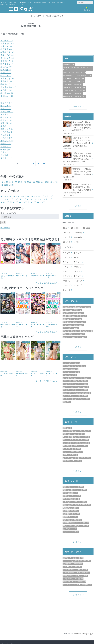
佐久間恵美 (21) (7, 149)
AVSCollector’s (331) (80, 437)
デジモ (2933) (77, 310)
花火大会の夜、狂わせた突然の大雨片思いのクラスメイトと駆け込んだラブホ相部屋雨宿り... (77, 127)
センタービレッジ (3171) (71, 354)
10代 (3, 182)
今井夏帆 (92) (78, 84)
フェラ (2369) (68, 316)
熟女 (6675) (79, 304)
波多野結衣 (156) (69, 65)
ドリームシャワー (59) (71, 523)
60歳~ (12, 185)
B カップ (13, 196)
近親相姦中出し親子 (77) (71, 505)
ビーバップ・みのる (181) (72, 576)
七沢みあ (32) (6, 75)
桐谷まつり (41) (7, 64)
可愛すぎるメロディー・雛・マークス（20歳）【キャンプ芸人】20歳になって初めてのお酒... (77, 142)
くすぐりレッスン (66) (81, 517)
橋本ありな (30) (7, 78)
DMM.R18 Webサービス (83, 625)
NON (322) (67, 440)
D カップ (31, 196)
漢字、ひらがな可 (8, 213)
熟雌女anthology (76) (70, 508)
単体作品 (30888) (69, 298)
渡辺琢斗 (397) (78, 549)
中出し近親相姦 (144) (70, 484)
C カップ (22, 196)
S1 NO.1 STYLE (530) (82, 431)
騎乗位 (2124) (78, 316)
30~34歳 (36, 182)
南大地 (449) (67, 549)
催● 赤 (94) (82, 493)
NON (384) (67, 390)
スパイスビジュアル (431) (81, 384)
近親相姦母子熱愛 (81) (71, 502)
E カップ (40, 196)
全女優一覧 (5, 227)
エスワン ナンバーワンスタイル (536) (76, 378)
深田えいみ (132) (69, 72)
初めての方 (87, 8)
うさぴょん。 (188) (81, 567)
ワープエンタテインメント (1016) (74, 357)
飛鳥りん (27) (6, 109)
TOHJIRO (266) (68, 558)
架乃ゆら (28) (6, 90)
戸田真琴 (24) (6, 135)
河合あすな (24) (7, 132)
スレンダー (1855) (69, 328)
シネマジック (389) (81, 387)
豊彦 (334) (67, 393)
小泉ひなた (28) (7, 96)
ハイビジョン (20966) (83, 298)
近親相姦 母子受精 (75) (71, 514)
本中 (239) (67, 452)
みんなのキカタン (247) (71, 449)
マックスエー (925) (70, 366)
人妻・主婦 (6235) (69, 307)
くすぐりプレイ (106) (70, 493)
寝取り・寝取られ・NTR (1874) (74, 325)
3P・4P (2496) (80, 313)
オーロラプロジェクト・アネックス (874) (77, 422)
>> (44, 164)
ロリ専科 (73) (84, 514)
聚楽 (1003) (67, 419)
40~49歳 (54, 182)
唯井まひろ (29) (7, 84)
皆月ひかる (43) (7, 58)
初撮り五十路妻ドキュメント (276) (75, 481)
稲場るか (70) (6, 46)
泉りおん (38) (6, 67)
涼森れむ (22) (6, 144)
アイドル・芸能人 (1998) (71, 322)
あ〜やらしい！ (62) (70, 520)
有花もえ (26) (6, 120)
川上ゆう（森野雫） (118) (83, 75)
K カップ (39, 199)
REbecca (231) (76, 452)
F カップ (49, 196)
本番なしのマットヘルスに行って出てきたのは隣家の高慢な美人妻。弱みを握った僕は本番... (77, 157)
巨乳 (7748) (78, 301)
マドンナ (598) (68, 375)
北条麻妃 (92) (68, 84)
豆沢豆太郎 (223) (69, 561)
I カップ (22, 199)
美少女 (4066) (81, 307)
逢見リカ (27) (6, 106)
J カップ (30, 199)
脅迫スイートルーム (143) (72, 487)
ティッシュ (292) (69, 443)
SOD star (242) (85, 449)
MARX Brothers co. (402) (81, 434)
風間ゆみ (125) (81, 72)
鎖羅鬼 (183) (79, 570)
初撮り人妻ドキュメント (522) (73, 478)
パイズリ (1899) (87, 322)
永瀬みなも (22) (7, 141)
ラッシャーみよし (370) (71, 552)
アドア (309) (76, 440)
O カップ (23, 202)
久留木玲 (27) (6, 114)
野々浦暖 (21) (6, 155)
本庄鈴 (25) (5, 126)
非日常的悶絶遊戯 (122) (71, 490)
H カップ (13, 199)
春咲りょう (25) (7, 129)
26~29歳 (27, 182)
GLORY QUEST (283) (70, 446)
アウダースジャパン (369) (81, 390)
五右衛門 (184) (68, 570)
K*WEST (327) (78, 555)
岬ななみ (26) (6, 117)
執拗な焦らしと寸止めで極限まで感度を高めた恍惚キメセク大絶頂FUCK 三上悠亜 (77, 173)
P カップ (32, 202)
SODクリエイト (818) (80, 372)
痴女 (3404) (67, 310)
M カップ (5, 202)
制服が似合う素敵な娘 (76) (72, 511)
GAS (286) (79, 443)
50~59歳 (4, 185)
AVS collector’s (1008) (70, 360)
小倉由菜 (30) (6, 81)
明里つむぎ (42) (7, 61)
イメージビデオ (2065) (71, 319)
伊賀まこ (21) (6, 158)
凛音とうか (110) (69, 81)
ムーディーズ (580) (81, 375)
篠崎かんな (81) (68, 96)
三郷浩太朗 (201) (69, 564)
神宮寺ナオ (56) (7, 52)
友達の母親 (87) (68, 496)
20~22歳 (10, 182)
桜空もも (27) (6, 103)
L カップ (48, 199)
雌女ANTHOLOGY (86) (83, 496)
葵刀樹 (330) (67, 555)
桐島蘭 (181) (82, 573)
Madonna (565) (68, 431)
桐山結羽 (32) (6, 73)
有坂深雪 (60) (6, 49)
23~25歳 (19, 182)
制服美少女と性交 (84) (71, 499)
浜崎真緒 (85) (78, 93)
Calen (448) (67, 434)
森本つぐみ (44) (7, 55)
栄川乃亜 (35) (6, 70)
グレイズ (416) (68, 387)
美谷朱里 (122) (7, 40)
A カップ (4, 196)
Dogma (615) (68, 428)
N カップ (14, 202)
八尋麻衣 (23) (6, 138)
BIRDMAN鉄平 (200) (83, 564)
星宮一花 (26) (6, 123)
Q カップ (41, 202)
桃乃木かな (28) (7, 93)
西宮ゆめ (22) (6, 146)
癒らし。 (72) (68, 517)
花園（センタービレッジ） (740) (74, 425)
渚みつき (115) (68, 78)
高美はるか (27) (7, 111)
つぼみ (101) (80, 81)
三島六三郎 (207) (82, 561)
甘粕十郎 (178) (87, 576)
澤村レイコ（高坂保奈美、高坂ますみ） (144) (76, 68)
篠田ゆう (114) (79, 78)
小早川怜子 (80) (80, 96)
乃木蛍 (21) (5, 152)
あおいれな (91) (68, 87)
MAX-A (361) (68, 437)
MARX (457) (67, 384)
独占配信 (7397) (69, 304)
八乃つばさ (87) (80, 90)
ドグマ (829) (67, 372)
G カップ (4, 199)
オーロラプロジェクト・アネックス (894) (77, 369)
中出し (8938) (68, 301)
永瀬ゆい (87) (68, 93)
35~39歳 (45, 182)
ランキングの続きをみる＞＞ (48, 283)
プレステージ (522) (70, 381)
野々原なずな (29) (8, 87)
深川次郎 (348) (85, 552)
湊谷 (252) (78, 558)
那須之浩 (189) (68, 567)
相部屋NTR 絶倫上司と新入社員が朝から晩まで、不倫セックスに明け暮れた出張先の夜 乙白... (77, 188)
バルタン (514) (82, 381)
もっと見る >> (78, 106)
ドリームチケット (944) (71, 363)
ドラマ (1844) (81, 328)
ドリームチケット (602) (81, 428)
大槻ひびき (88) (68, 90)
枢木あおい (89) (7, 43)
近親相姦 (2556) (69, 313)
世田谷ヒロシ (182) (70, 573)
